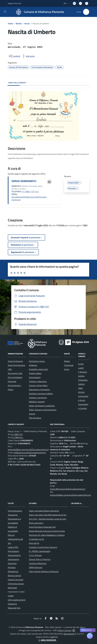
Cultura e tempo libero (38, 385)
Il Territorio (83, 372)
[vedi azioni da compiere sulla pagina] (28, 56)
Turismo (32, 414)
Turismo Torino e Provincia (40, 559)
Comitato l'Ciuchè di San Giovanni (43, 547)
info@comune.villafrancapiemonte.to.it (30, 453)
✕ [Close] (94, 630)
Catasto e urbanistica (38, 381)
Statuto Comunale (16, 580)
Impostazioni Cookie (16, 592)
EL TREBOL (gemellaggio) (40, 551)
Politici (11, 389)
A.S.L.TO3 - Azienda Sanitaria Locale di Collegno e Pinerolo (53, 519)
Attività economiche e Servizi (83, 396)
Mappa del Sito (14, 608)
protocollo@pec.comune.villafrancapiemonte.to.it (28, 450)
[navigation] (5, 12)
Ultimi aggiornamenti (17, 600)
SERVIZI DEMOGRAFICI (24, 181)
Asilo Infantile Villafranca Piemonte (44, 571)
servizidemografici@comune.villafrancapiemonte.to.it (29, 198)
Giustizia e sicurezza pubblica (41, 394)
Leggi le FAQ (13, 547)
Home (10, 24)
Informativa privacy (16, 584)
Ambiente (33, 365)
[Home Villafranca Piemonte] (39, 12)
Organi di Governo (15, 361)
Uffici (10, 369)
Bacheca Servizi (14, 576)
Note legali (12, 588)
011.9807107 (17, 434)
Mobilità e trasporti (37, 402)
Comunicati (69, 365)
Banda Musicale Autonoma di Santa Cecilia (47, 531)
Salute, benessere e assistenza (42, 406)
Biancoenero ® (70, 634)
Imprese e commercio (38, 398)
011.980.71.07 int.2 (30, 191)
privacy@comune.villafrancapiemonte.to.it (68, 489)
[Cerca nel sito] (86, 12)
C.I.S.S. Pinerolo (35, 555)
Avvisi (27, 24)
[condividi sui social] (14, 56)
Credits (11, 596)
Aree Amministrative (16, 365)
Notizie (67, 361)
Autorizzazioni (35, 377)
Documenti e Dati (15, 373)
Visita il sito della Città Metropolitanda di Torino (49, 515)
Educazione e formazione (39, 389)
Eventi (81, 364)
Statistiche (12, 604)
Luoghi (81, 368)
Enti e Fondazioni (15, 377)
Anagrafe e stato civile (38, 369)
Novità (19, 24)
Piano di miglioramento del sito (15, 539)
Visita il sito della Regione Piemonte (44, 511)
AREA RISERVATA (47, 640)
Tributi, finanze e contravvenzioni (43, 410)
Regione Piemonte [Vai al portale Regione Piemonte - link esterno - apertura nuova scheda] (15, 3)
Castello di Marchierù (38, 563)
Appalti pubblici (35, 373)
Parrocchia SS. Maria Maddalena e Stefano (47, 535)
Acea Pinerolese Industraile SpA (42, 527)
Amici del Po (34, 543)
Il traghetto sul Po (37, 539)
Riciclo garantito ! (36, 523)
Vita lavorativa (35, 418)
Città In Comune (65, 630)
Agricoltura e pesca (37, 361)
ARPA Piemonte (36, 567)
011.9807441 (17, 437)
